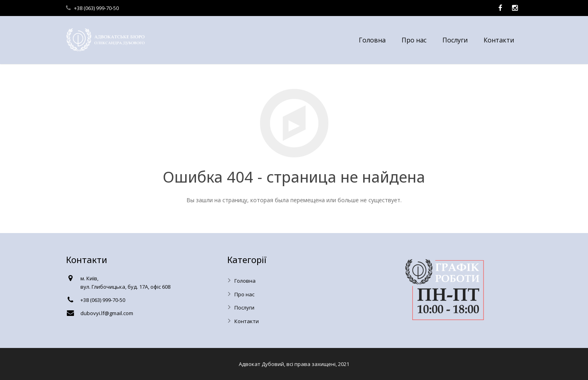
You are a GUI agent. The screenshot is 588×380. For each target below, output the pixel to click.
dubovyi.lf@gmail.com (107, 313)
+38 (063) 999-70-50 (96, 8)
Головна (245, 281)
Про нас (244, 294)
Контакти (247, 321)
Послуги (244, 308)
